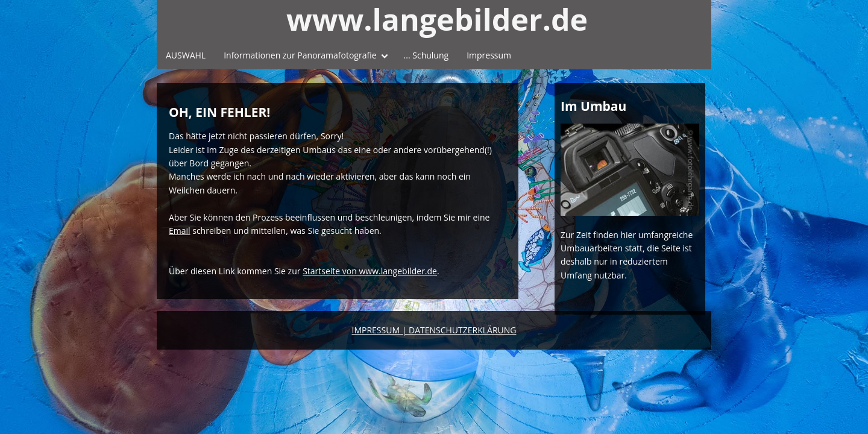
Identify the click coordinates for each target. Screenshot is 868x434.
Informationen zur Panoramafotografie (300, 55)
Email (180, 231)
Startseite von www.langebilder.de (370, 271)
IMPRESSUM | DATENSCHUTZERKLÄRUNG (434, 330)
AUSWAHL (186, 55)
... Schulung (426, 55)
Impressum (489, 55)
